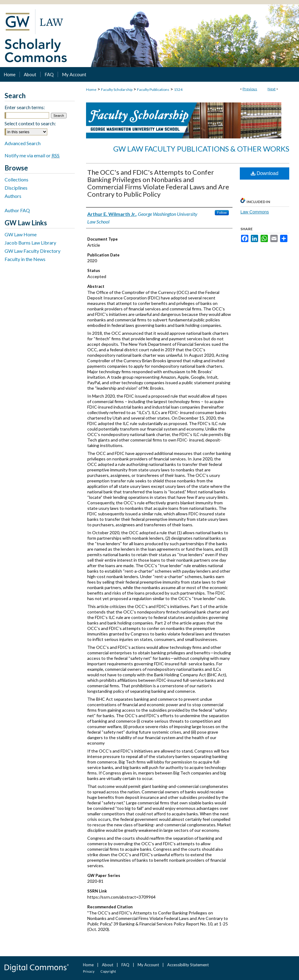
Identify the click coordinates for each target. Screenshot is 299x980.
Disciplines (16, 188)
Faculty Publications (153, 89)
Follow (222, 213)
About (108, 965)
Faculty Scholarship (117, 89)
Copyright (108, 971)
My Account (148, 965)
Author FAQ (17, 210)
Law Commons (255, 212)
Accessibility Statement (188, 965)
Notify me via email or (32, 155)
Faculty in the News (25, 259)
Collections (16, 179)
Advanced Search (23, 143)
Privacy (89, 971)
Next (272, 89)
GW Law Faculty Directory (32, 251)
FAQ (125, 965)
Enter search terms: (25, 107)
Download (265, 173)
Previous (250, 89)
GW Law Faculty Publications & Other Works (201, 149)
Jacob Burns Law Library (30, 243)
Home (91, 89)
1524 (178, 89)
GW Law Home (21, 234)
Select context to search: (30, 123)
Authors (13, 196)
